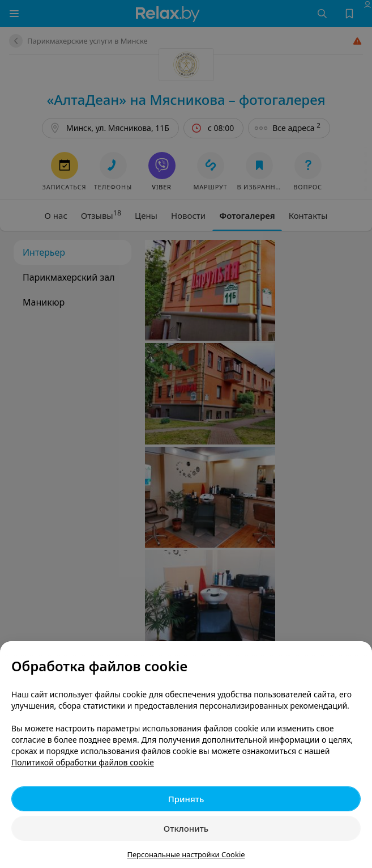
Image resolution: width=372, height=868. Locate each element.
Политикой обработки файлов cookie (83, 762)
